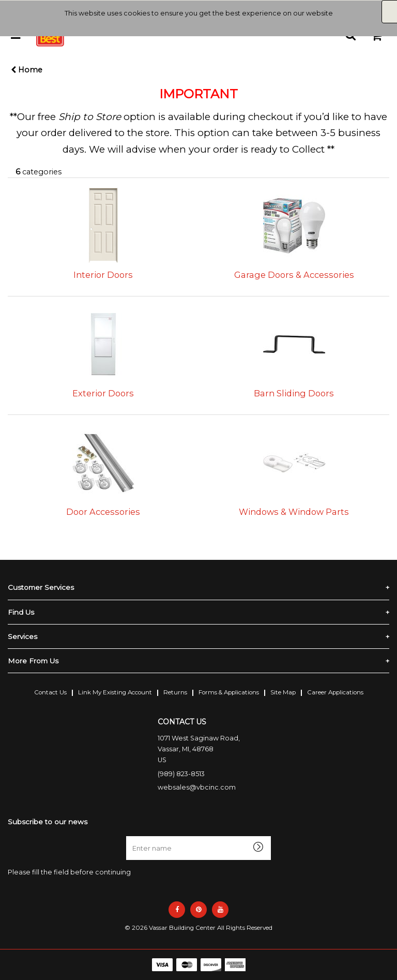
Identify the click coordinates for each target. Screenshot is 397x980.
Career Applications (335, 692)
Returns (175, 692)
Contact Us (50, 692)
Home (27, 70)
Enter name (129, 836)
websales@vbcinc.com (197, 787)
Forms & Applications (229, 692)
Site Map (283, 692)
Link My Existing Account (115, 692)
